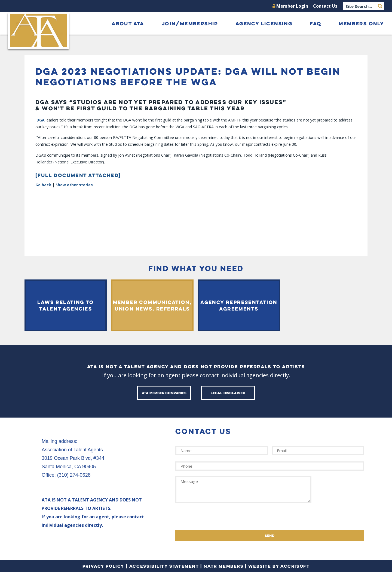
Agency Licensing (264, 23)
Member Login (290, 6)
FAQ (316, 23)
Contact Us (325, 6)
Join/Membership (190, 23)
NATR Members (223, 566)
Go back (43, 185)
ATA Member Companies (164, 393)
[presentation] (217, 519)
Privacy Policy (103, 566)
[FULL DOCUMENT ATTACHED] (78, 175)
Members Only (361, 23)
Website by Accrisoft (279, 566)
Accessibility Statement (164, 566)
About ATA (128, 23)
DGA (41, 120)
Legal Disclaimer (228, 393)
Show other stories (74, 185)
